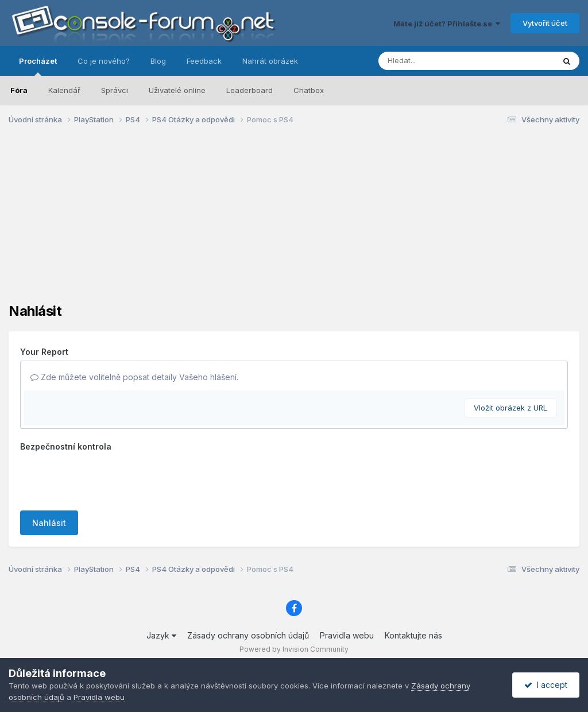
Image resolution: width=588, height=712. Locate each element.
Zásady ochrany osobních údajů (248, 635)
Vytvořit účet (545, 23)
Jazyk (161, 635)
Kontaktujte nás (413, 635)
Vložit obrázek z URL (510, 408)
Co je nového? (104, 61)
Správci (115, 90)
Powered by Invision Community (294, 649)
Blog (158, 61)
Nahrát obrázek (270, 61)
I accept (546, 685)
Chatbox (309, 90)
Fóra (19, 90)
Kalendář (64, 90)
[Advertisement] (294, 223)
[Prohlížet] (444, 61)
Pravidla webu (347, 635)
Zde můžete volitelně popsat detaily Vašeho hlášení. (134, 377)
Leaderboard (249, 90)
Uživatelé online (177, 90)
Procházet (38, 66)
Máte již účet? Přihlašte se (447, 24)
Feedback (204, 61)
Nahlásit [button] (49, 523)
